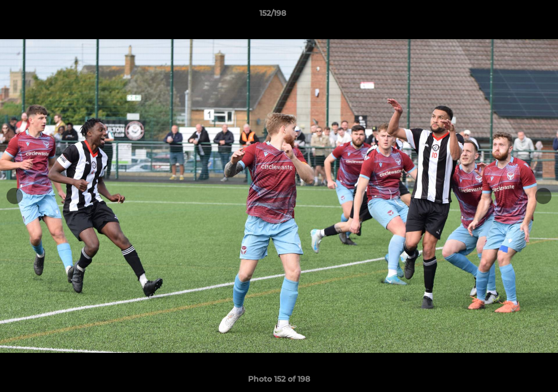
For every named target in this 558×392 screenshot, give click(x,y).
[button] (512, 16)
